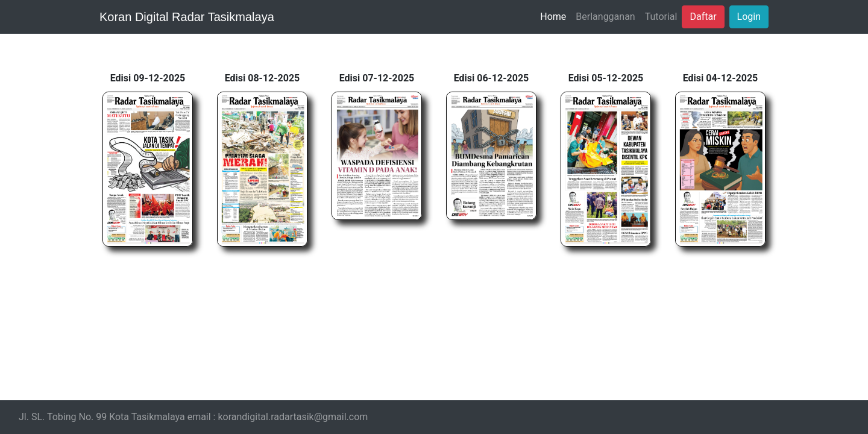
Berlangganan (605, 17)
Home (553, 17)
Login (749, 17)
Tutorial (661, 17)
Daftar (703, 17)
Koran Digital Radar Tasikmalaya (187, 17)
